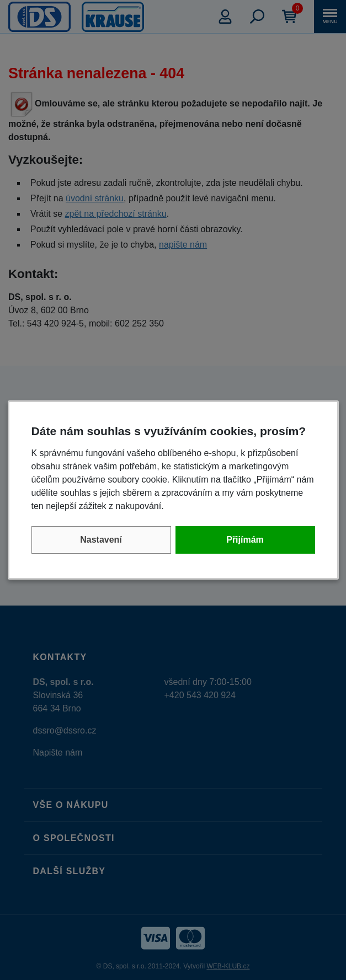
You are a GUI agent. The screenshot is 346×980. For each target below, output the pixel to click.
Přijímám (245, 540)
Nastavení (101, 540)
